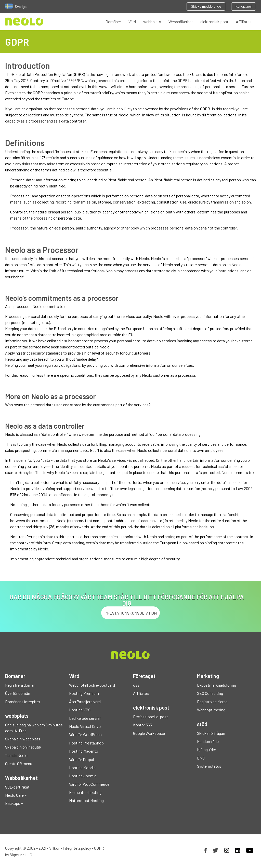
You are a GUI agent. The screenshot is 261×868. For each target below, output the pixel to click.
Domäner (113, 22)
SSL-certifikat (17, 787)
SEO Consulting (210, 693)
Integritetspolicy (77, 848)
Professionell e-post (151, 717)
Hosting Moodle (82, 768)
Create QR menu (19, 763)
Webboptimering (211, 710)
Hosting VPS (80, 710)
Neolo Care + (16, 795)
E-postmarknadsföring (217, 685)
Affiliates (244, 22)
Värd (132, 22)
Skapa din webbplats (23, 739)
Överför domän (18, 693)
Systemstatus (209, 766)
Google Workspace (149, 733)
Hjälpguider (207, 749)
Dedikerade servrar (85, 718)
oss (136, 685)
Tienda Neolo (16, 755)
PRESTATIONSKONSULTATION (131, 613)
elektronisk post (214, 22)
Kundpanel (244, 6)
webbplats (152, 22)
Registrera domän (20, 685)
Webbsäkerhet (181, 22)
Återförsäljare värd (85, 702)
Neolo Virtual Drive (85, 726)
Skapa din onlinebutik (23, 747)
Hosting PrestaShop (86, 743)
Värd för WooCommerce (89, 784)
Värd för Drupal (81, 759)
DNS (201, 758)
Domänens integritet (23, 702)
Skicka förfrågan (211, 733)
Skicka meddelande (206, 6)
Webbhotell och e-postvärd (92, 685)
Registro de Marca (212, 702)
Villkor (54, 848)
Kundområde (208, 741)
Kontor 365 (142, 725)
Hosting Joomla (83, 776)
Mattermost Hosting (86, 800)
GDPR (99, 848)
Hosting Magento (84, 751)
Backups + (14, 803)
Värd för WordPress (85, 734)
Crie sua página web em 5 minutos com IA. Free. (34, 728)
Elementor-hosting (85, 792)
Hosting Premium (84, 693)
